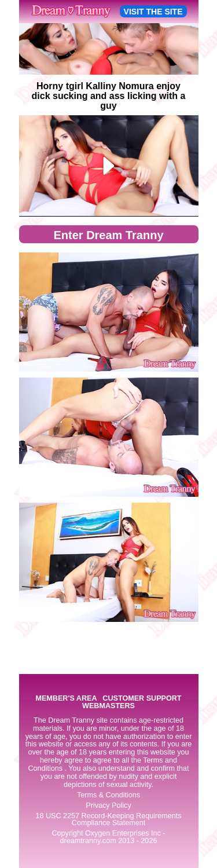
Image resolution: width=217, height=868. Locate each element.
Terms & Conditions (108, 795)
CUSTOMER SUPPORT (142, 699)
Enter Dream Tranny (108, 235)
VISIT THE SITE (153, 12)
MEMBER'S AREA (66, 699)
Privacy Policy (108, 805)
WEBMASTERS (108, 706)
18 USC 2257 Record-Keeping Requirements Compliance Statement (108, 820)
